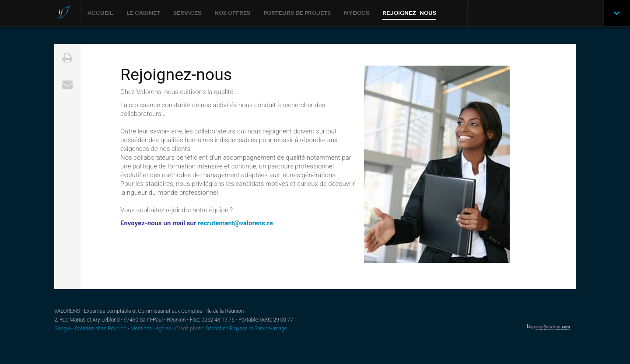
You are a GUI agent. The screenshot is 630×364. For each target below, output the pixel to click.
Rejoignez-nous (409, 13)
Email (67, 83)
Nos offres (232, 13)
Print (67, 57)
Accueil (100, 13)
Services (187, 13)
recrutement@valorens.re (235, 223)
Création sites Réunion (101, 329)
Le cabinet (143, 13)
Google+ (64, 329)
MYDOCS (357, 13)
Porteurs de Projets (297, 13)
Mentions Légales (151, 329)
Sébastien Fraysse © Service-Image (246, 329)
